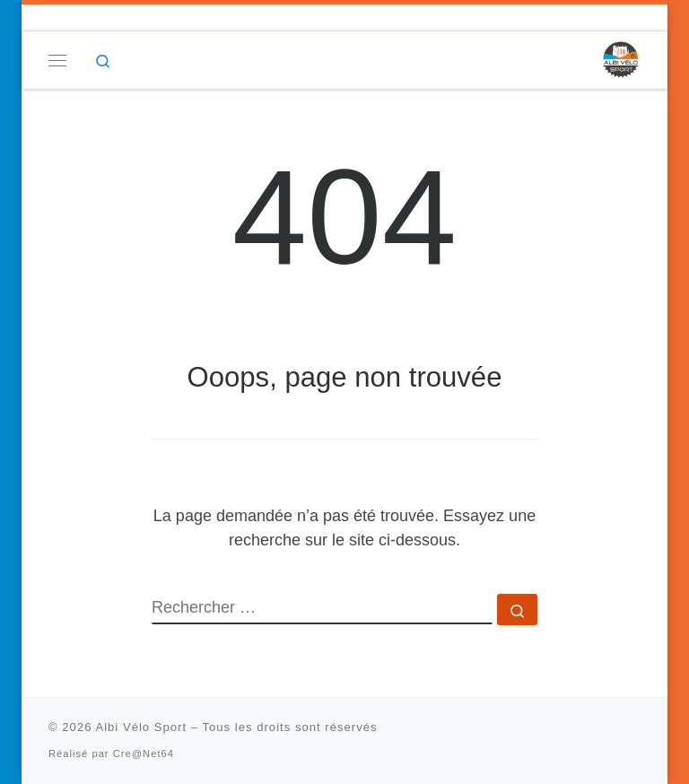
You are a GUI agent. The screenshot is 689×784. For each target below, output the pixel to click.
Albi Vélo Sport (141, 727)
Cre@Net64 (144, 754)
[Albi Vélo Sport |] (620, 59)
